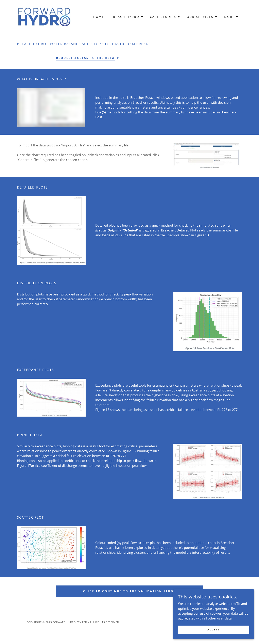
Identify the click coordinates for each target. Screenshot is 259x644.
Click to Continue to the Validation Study (130, 591)
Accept (214, 630)
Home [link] (99, 17)
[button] (127, 17)
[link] (44, 16)
